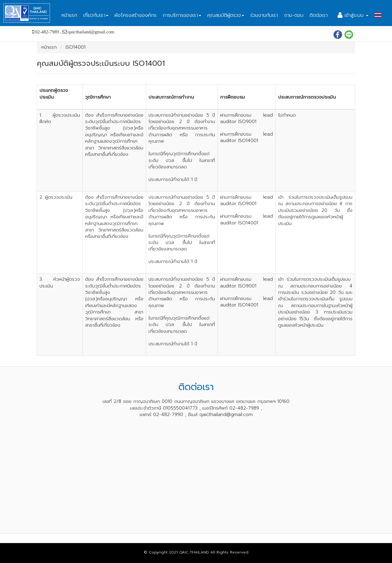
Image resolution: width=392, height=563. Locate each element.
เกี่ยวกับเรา (96, 15)
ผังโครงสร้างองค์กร (136, 15)
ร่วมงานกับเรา (264, 15)
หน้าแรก (69, 15)
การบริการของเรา (182, 15)
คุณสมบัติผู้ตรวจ (226, 15)
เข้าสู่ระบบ (353, 15)
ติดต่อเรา (319, 15)
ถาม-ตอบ (294, 15)
